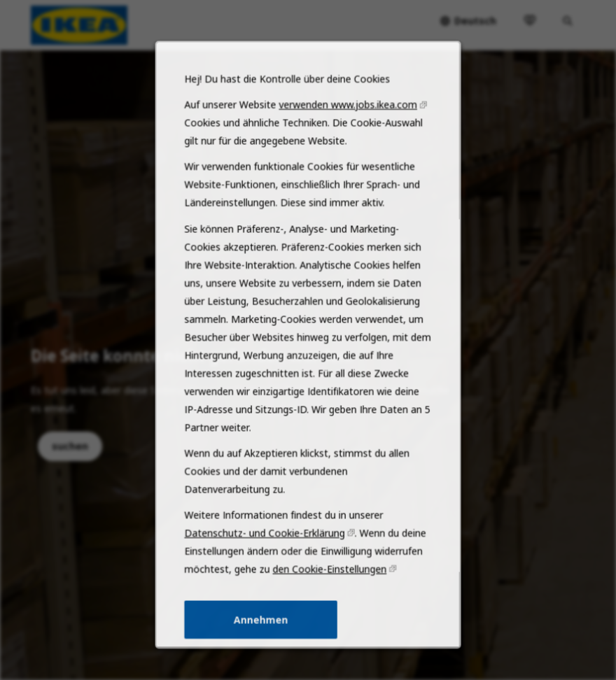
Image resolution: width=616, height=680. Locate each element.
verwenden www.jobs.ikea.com (346, 143)
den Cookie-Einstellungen (329, 586)
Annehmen (263, 635)
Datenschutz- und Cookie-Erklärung (266, 552)
